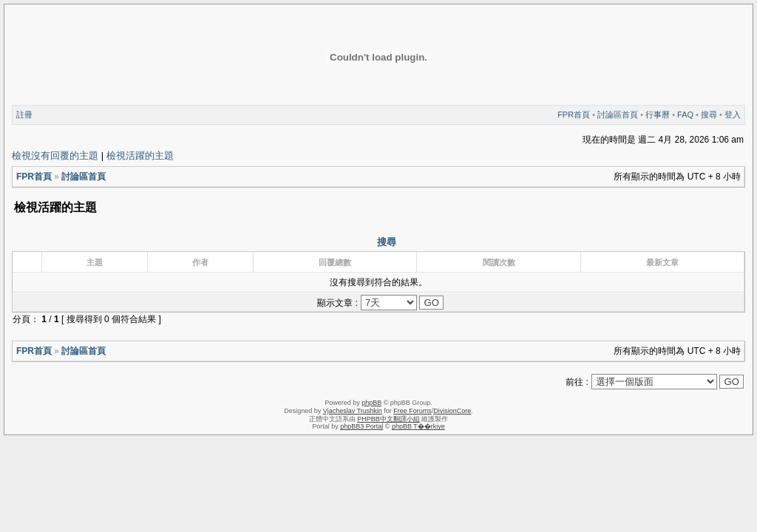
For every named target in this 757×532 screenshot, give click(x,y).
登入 (733, 115)
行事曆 (658, 115)
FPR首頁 (574, 115)
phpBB (371, 403)
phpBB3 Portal (361, 426)
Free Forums (413, 411)
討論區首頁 (618, 115)
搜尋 (709, 115)
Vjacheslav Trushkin (353, 411)
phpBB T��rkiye (418, 426)
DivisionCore (452, 411)
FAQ (685, 115)
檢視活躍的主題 (140, 156)
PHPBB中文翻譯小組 (388, 419)
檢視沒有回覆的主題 (55, 156)
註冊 (24, 115)
